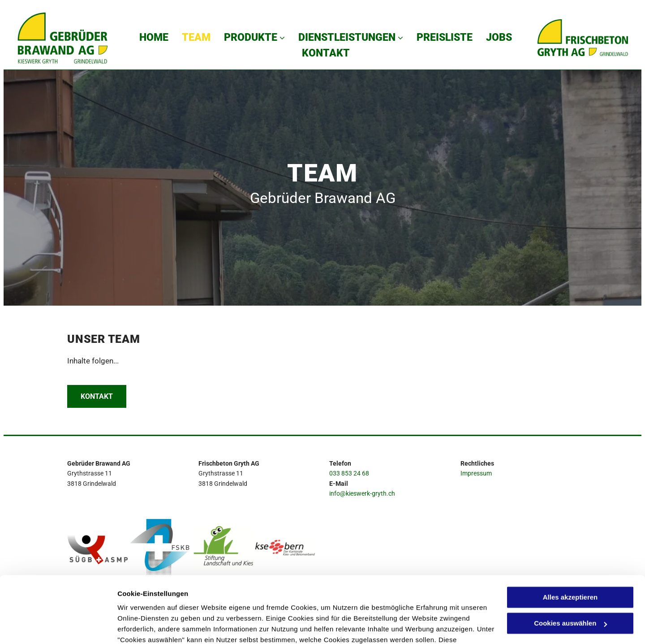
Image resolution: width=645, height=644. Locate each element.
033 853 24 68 (349, 473)
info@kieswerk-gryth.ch (362, 493)
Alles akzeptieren (570, 538)
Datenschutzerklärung (155, 602)
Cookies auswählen (149, 626)
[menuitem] (154, 37)
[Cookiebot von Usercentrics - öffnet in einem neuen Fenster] (58, 627)
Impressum (476, 473)
